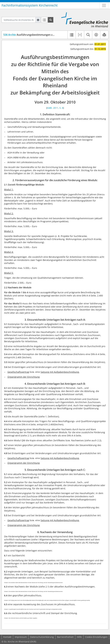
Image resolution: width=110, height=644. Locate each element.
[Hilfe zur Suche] (38, 20)
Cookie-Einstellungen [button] (96, 637)
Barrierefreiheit (65, 637)
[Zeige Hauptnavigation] (104, 5)
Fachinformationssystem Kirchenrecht (30, 5)
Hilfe (79, 637)
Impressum (21, 637)
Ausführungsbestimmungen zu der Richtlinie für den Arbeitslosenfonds (53, 35)
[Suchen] (51, 20)
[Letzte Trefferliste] (44, 20)
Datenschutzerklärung (42, 637)
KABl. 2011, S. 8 (55, 108)
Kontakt (7, 637)
